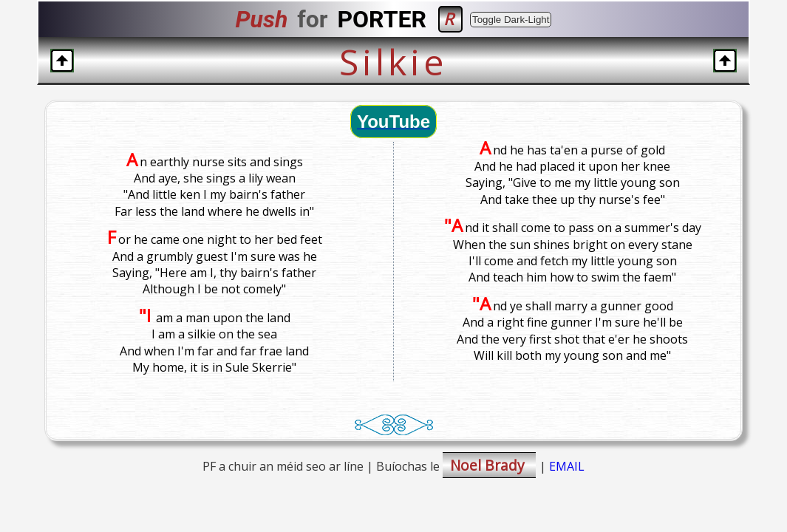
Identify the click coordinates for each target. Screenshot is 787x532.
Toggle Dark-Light (511, 20)
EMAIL (567, 466)
